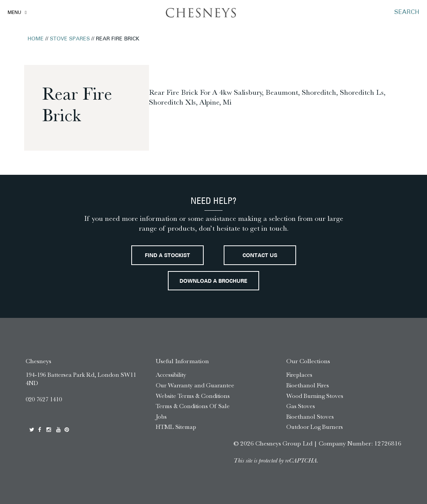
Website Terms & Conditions (193, 396)
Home (36, 39)
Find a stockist (167, 256)
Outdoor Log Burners (315, 427)
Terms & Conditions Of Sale (193, 406)
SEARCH (407, 12)
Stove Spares (70, 39)
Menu (14, 13)
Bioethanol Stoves (310, 417)
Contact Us (260, 256)
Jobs (161, 417)
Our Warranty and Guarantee (195, 385)
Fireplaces (299, 375)
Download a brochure (213, 281)
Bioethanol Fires (308, 385)
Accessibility (171, 375)
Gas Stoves (301, 406)
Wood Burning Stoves (315, 396)
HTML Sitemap (176, 427)
